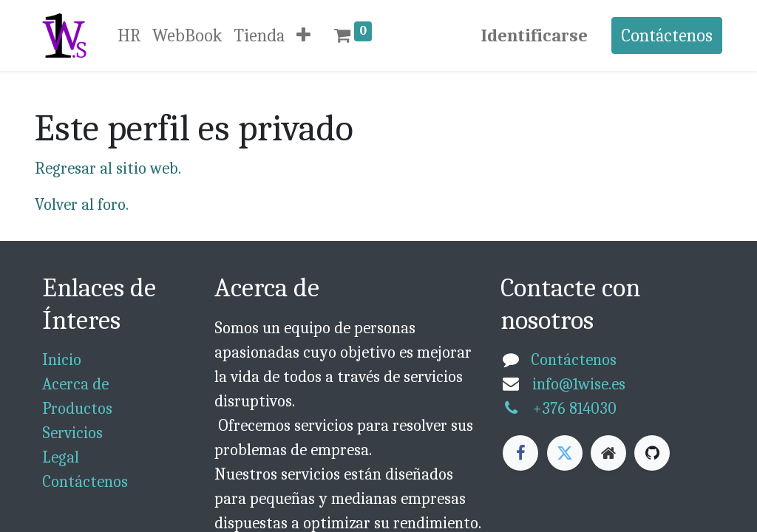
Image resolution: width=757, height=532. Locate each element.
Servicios (72, 433)
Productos (77, 409)
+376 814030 (574, 409)
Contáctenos (667, 35)
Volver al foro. (82, 205)
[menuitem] (129, 35)
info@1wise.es (579, 384)
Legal (61, 457)
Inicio (62, 360)
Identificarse (534, 35)
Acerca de (75, 384)
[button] (303, 35)
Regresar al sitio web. (108, 168)
